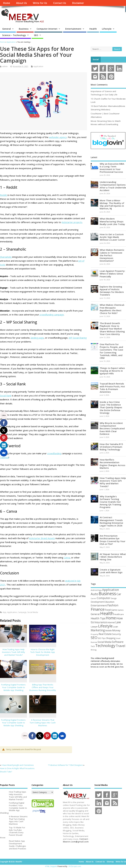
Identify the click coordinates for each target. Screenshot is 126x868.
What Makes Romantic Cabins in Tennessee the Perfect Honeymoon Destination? (112, 255)
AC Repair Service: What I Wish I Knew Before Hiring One (113, 557)
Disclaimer (78, 3)
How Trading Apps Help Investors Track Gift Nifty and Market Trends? (14, 652)
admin (5, 66)
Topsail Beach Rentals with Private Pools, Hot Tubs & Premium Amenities (112, 388)
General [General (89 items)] (95, 614)
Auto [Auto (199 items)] (94, 594)
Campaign (22, 612)
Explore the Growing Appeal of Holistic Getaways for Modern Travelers (112, 291)
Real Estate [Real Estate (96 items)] (105, 634)
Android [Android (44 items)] (94, 590)
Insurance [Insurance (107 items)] (101, 622)
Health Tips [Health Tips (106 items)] (98, 618)
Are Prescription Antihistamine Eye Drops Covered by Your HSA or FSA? (112, 540)
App (4, 612)
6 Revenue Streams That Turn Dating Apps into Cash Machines (43, 723)
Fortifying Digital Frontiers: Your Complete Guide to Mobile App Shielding (14, 687)
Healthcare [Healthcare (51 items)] (119, 614)
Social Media (33, 612)
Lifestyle (107, 29)
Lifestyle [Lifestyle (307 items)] (105, 626)
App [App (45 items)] (100, 590)
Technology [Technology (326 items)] (105, 646)
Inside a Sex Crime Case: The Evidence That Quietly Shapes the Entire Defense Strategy (111, 407)
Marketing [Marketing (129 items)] (98, 630)
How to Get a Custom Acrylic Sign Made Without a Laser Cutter (112, 237)
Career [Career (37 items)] (93, 598)
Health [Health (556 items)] (107, 613)
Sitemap (110, 862)
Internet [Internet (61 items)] (111, 622)
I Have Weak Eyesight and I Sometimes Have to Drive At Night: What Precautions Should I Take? (17, 768)
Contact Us (60, 3)
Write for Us (40, 3)
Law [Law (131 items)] (118, 622)
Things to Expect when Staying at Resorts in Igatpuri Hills (112, 371)
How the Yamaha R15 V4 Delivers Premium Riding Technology (111, 447)
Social (96, 59)
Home (7, 3)
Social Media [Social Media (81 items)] (104, 642)
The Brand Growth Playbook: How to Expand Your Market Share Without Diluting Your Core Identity (112, 329)
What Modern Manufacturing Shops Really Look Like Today (112, 221)
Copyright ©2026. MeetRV (11, 862)
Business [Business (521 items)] (107, 593)
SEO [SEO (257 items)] (94, 638)
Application (38, 66)
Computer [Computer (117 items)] (104, 598)
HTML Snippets (51, 866)
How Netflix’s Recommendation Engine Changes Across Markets (112, 464)
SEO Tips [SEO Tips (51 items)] (102, 638)
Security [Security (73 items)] (117, 634)
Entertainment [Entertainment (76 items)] (99, 605)
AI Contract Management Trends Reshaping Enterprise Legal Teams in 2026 (111, 521)
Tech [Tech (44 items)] (93, 646)
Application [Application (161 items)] (111, 590)
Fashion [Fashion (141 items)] (113, 605)
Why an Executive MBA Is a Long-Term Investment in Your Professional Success (112, 168)
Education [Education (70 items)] (109, 602)
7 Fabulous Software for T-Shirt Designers (65, 765)
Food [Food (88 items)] (108, 610)
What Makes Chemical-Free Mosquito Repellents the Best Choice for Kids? (112, 309)
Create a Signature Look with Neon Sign (111, 571)
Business (24, 29)
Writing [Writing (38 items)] (94, 650)
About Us (22, 3)
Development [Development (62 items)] (97, 602)
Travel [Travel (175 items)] (121, 646)
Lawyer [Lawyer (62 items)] (94, 627)
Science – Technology (14, 35)
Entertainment (73, 29)
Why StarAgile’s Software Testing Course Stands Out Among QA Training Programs (110, 502)
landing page (37, 338)
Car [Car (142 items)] (119, 594)
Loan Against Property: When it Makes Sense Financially (112, 274)
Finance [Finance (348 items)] (98, 609)
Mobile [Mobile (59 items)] (109, 630)
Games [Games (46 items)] (120, 610)
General (7, 29)
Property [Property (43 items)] (94, 634)
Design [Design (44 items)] (114, 598)
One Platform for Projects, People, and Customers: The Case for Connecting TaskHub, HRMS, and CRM (111, 351)
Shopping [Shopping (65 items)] (111, 638)
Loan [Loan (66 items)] (115, 627)
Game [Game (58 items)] (114, 610)
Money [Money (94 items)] (116, 630)
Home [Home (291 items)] (111, 618)
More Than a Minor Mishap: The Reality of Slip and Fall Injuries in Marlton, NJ (112, 204)
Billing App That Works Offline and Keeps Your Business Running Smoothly (43, 687)
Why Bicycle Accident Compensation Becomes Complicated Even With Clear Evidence (112, 428)
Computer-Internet (47, 29)
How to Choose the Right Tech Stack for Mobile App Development (43, 652)
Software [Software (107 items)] (118, 642)
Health (93, 29)
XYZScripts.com (75, 866)
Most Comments (99, 85)
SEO (36, 35)
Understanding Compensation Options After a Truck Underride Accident (113, 186)
